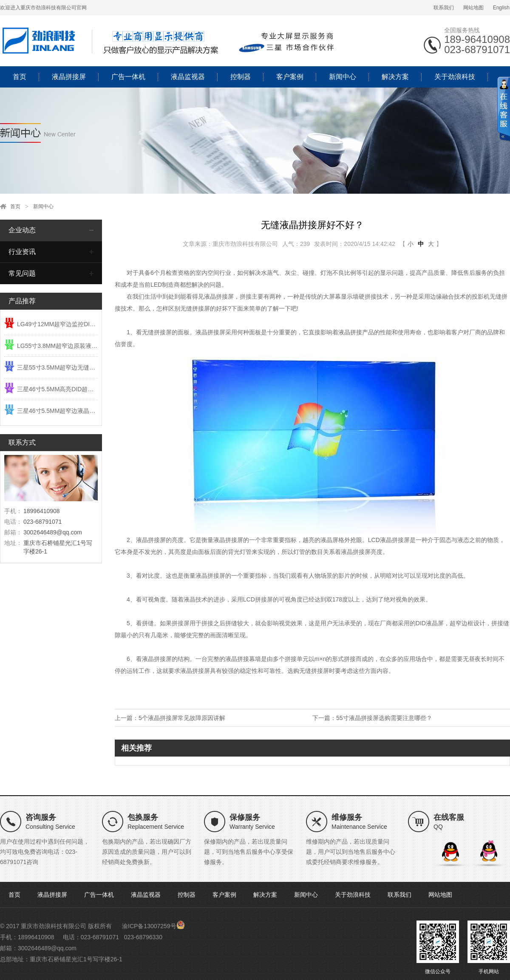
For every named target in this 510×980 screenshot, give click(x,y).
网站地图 (473, 8)
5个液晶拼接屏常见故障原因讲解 (182, 718)
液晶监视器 (188, 77)
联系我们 (444, 8)
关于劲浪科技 (455, 77)
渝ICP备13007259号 (149, 926)
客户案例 (290, 77)
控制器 (241, 77)
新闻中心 (343, 77)
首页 (20, 77)
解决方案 (395, 77)
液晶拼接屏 (69, 77)
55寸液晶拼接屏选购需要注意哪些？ (384, 718)
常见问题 (22, 273)
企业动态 (22, 230)
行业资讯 (22, 252)
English (501, 8)
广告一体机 (128, 77)
